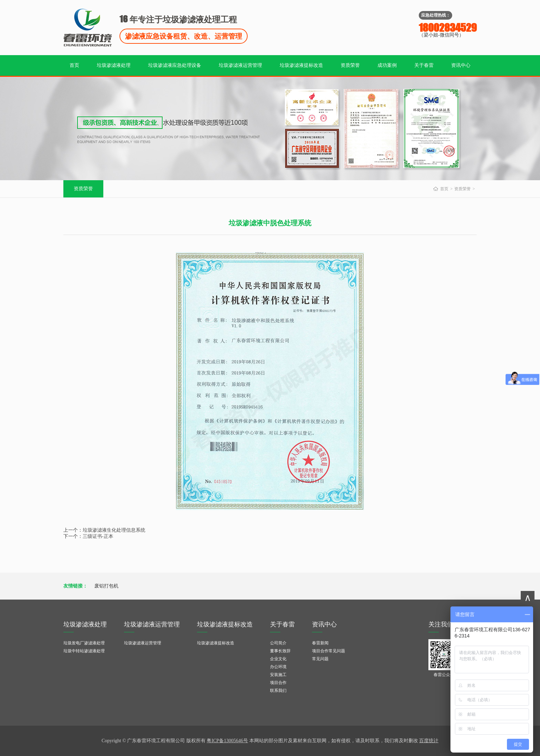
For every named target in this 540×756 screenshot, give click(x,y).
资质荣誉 (350, 65)
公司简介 (278, 643)
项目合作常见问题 (329, 651)
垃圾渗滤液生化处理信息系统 (114, 530)
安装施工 (278, 675)
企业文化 (278, 659)
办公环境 (278, 667)
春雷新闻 (320, 643)
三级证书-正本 (98, 536)
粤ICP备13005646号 (227, 741)
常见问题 (320, 659)
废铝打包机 (106, 586)
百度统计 (429, 741)
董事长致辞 (280, 651)
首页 (74, 65)
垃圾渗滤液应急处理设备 (175, 65)
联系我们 (278, 691)
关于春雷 (424, 65)
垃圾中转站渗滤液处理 (84, 651)
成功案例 (387, 65)
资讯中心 (461, 65)
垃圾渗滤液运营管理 (240, 65)
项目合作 (278, 683)
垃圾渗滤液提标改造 (301, 65)
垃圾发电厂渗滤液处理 (84, 643)
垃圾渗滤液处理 (114, 65)
